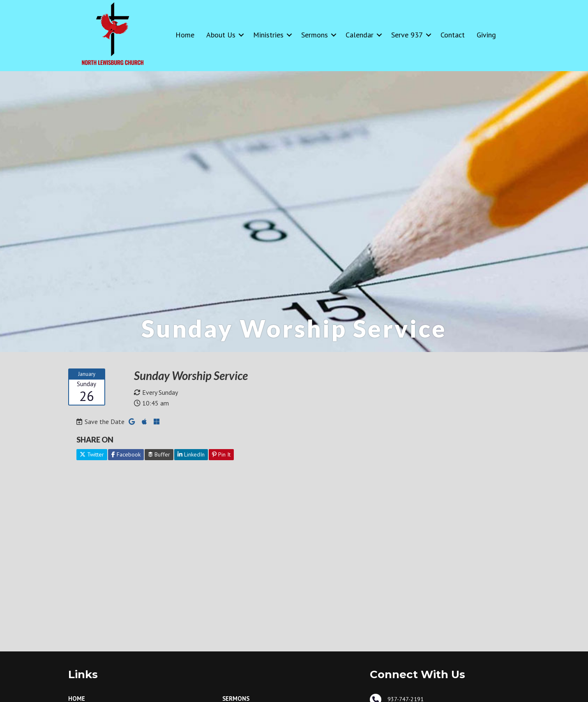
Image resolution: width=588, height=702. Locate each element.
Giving (486, 35)
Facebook (126, 454)
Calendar (360, 35)
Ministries (268, 35)
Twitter (92, 454)
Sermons (315, 35)
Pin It (221, 454)
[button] (241, 35)
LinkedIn (191, 454)
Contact (453, 35)
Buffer (159, 454)
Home (185, 35)
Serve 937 (407, 35)
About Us (221, 35)
